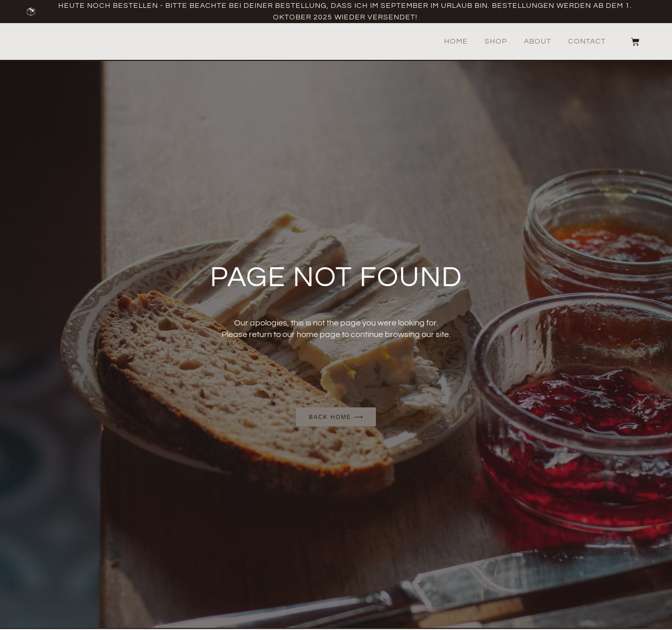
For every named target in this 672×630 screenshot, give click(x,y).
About (538, 41)
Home (456, 41)
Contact (587, 41)
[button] (618, 42)
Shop (496, 41)
